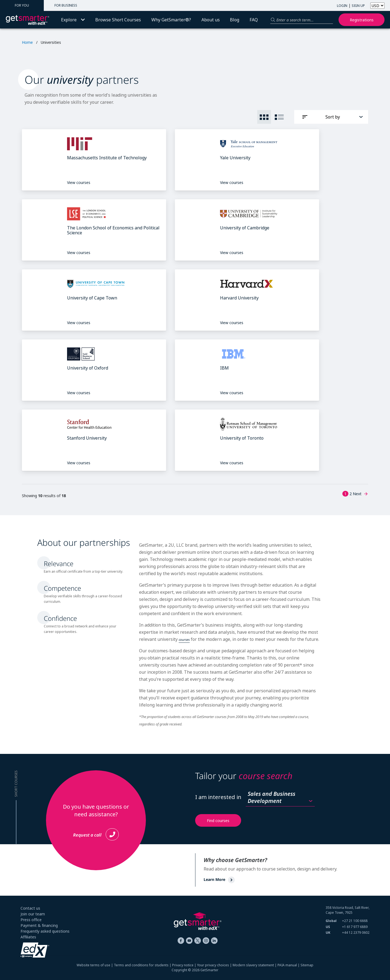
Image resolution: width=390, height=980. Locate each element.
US (328, 927)
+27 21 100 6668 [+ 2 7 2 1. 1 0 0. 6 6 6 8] (355, 921)
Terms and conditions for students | (143, 965)
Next (360, 494)
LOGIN (342, 6)
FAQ (254, 20)
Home (27, 42)
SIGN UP (358, 6)
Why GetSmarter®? (171, 20)
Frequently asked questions (45, 931)
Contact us (30, 908)
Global (331, 921)
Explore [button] (73, 20)
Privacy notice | (185, 965)
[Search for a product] (302, 20)
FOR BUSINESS (66, 5)
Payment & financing (39, 925)
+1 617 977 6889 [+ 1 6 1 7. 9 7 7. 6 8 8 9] (355, 927)
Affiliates (28, 937)
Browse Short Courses (118, 20)
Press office (31, 920)
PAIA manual (287, 965)
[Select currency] (377, 6)
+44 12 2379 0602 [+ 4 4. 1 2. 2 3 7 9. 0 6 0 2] (356, 933)
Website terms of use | (95, 965)
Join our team (33, 914)
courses (184, 640)
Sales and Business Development (271, 797)
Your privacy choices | (215, 965)
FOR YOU (22, 5)
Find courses (218, 821)
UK (328, 933)
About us (211, 20)
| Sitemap (305, 965)
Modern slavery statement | (255, 965)
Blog (235, 20)
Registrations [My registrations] (362, 20)
